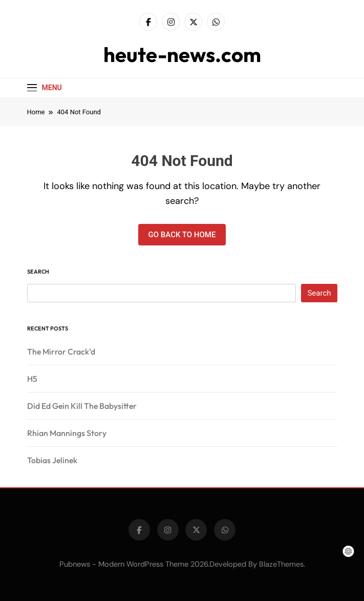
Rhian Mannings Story (67, 433)
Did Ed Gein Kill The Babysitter (82, 406)
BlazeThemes (281, 564)
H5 (32, 379)
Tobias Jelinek (52, 460)
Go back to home (182, 235)
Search (38, 272)
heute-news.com (182, 54)
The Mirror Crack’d (61, 351)
